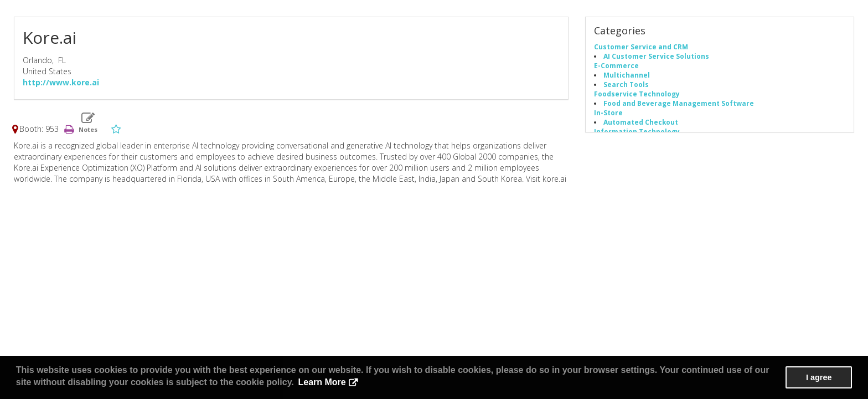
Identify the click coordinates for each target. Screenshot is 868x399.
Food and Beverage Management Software (679, 103)
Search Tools (626, 84)
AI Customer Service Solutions (656, 56)
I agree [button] (819, 377)
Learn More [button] (322, 382)
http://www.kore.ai (61, 82)
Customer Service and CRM (641, 47)
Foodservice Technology (637, 94)
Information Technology (637, 131)
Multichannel (627, 75)
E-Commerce (616, 65)
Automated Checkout (641, 122)
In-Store (608, 112)
